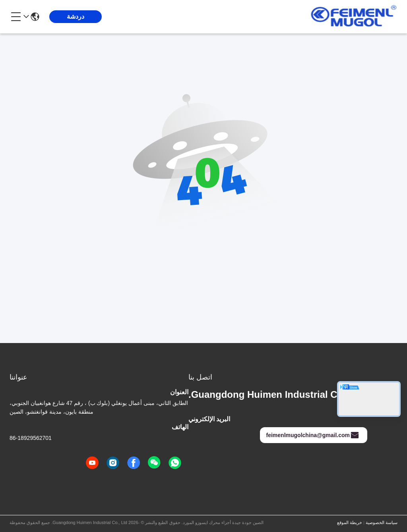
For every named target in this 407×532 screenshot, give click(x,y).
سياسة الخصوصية (382, 522)
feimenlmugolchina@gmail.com (313, 435)
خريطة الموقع (350, 522)
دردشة (76, 16)
